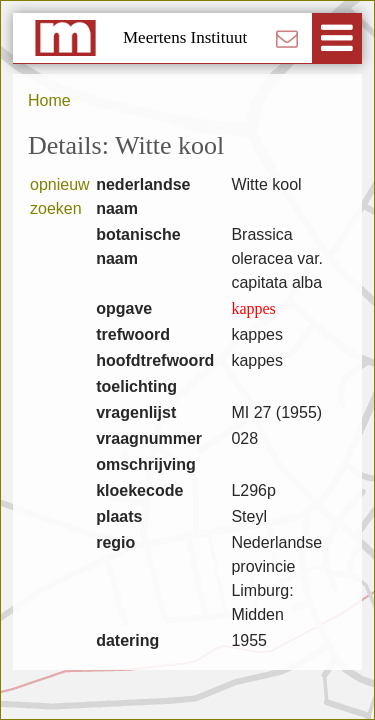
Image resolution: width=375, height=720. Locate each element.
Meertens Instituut (185, 37)
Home (49, 100)
